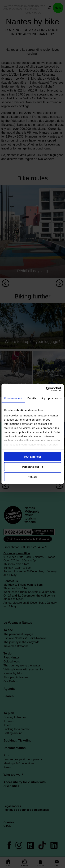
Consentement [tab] (13, 398)
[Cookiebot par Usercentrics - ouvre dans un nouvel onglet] (46, 389)
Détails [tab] (32, 398)
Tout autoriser (33, 456)
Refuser (33, 477)
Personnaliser (33, 467)
